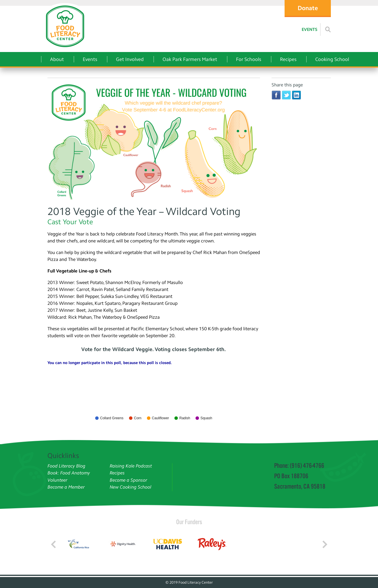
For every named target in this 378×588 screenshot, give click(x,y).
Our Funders (189, 522)
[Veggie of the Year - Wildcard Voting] (154, 142)
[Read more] (328, 29)
